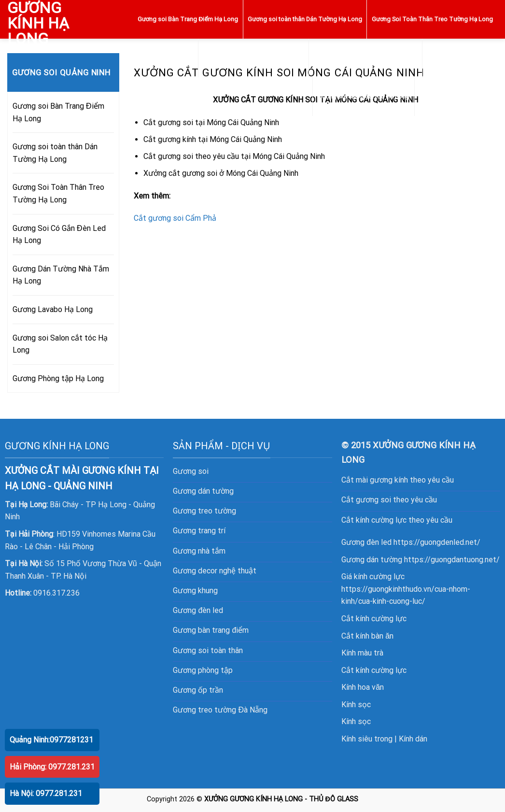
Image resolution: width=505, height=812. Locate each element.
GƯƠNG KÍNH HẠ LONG (38, 23)
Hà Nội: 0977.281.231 (46, 793)
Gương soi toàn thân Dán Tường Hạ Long (305, 19)
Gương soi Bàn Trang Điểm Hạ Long (188, 19)
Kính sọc (356, 705)
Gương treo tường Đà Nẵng (220, 710)
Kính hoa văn (363, 687)
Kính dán (413, 739)
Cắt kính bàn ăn (367, 636)
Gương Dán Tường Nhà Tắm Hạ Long (365, 58)
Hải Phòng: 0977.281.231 (52, 767)
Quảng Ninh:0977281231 (51, 740)
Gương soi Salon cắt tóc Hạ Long (364, 96)
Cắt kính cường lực (374, 619)
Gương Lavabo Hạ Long (460, 58)
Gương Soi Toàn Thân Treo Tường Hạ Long (432, 19)
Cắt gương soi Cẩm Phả (175, 218)
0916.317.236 (56, 593)
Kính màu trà (362, 653)
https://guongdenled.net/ (437, 542)
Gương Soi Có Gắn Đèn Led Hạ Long (253, 58)
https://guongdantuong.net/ (452, 560)
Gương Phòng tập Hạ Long (456, 96)
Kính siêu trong (367, 739)
